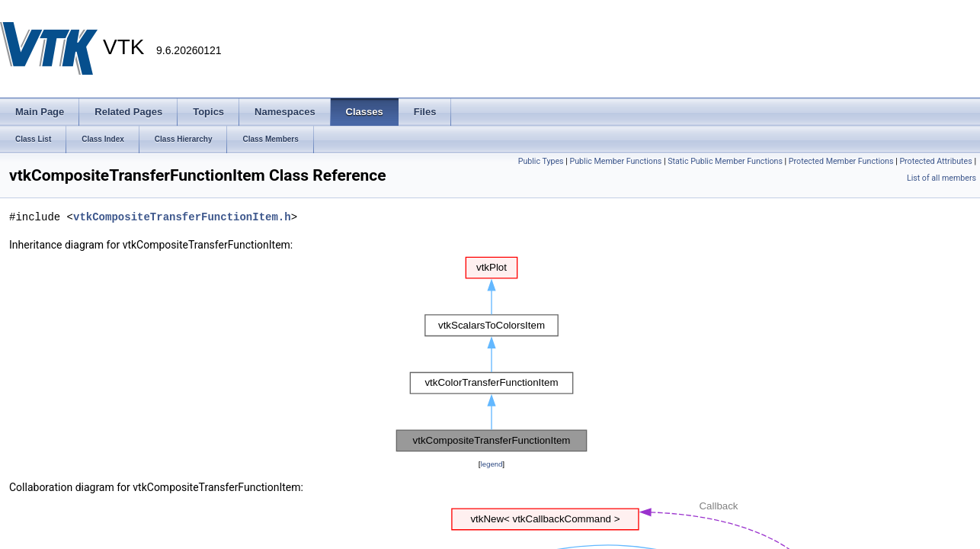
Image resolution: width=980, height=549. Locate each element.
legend (491, 464)
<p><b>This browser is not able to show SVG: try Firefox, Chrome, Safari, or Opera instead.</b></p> (492, 355)
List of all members (942, 178)
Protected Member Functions (841, 161)
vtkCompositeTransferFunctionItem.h (182, 217)
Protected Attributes (935, 161)
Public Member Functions (616, 161)
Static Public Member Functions (725, 161)
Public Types (541, 161)
